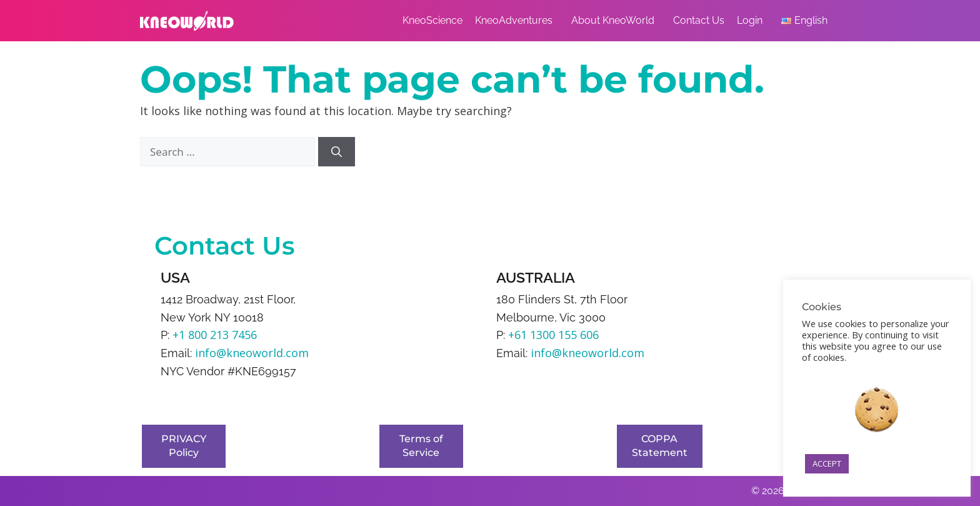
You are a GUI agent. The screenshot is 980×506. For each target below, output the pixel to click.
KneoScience (432, 20)
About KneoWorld (616, 21)
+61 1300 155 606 (553, 335)
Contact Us (699, 20)
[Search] (337, 152)
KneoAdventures (517, 21)
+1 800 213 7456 (215, 335)
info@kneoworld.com (252, 353)
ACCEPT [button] (827, 463)
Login (753, 21)
